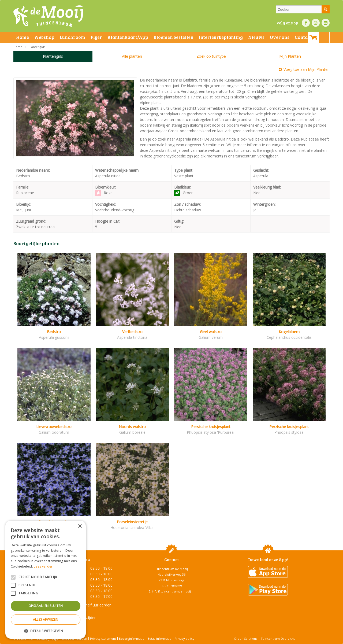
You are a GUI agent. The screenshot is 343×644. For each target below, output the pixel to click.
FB (306, 23)
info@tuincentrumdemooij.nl (173, 591)
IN (316, 23)
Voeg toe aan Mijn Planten (307, 69)
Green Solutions (246, 639)
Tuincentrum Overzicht (278, 639)
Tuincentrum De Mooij (171, 569)
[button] (46, 631)
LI (326, 23)
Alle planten (132, 56)
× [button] (80, 526)
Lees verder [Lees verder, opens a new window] (43, 566)
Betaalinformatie (159, 639)
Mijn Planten (290, 56)
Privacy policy (184, 639)
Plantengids (53, 56)
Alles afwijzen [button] (46, 619)
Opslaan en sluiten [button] (46, 606)
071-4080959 (173, 586)
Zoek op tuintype (211, 56)
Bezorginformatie (132, 639)
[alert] (46, 580)
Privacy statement (103, 639)
